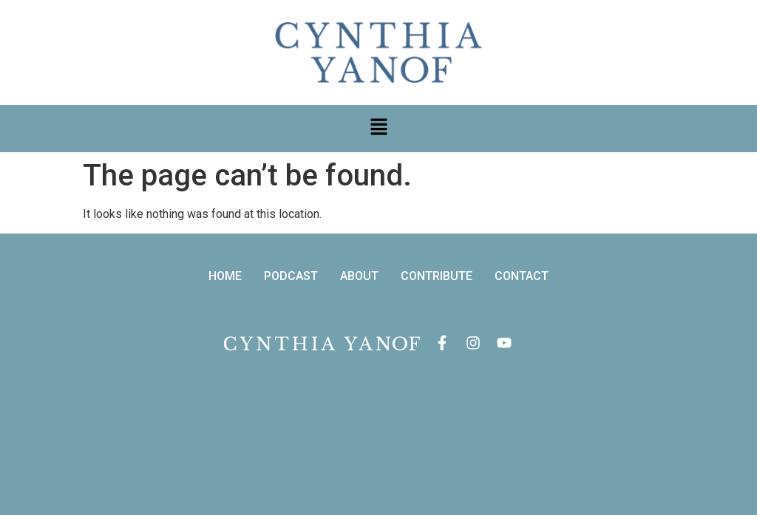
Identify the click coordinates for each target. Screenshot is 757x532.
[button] (378, 129)
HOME (225, 276)
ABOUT (359, 276)
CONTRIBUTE (437, 276)
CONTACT (522, 276)
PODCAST (291, 276)
